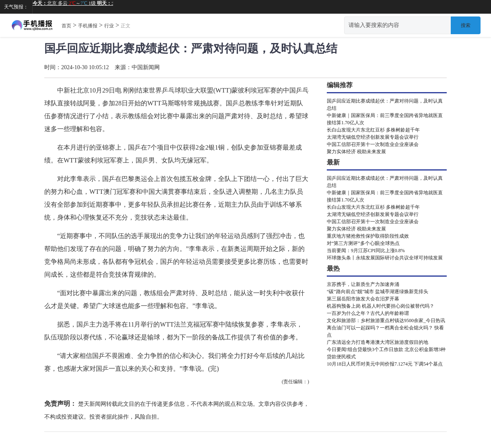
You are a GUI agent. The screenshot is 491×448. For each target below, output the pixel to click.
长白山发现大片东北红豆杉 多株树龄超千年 (373, 130)
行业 (109, 26)
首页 (66, 26)
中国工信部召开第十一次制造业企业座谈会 (373, 144)
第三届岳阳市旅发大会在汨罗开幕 (363, 299)
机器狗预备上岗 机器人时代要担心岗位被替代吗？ (381, 306)
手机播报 (88, 26)
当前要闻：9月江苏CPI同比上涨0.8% (366, 251)
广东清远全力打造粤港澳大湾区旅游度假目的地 (378, 342)
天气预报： (16, 7)
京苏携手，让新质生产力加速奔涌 (363, 284)
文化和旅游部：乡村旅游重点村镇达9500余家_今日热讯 (386, 321)
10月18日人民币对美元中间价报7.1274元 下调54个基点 (385, 364)
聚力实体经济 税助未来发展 (356, 152)
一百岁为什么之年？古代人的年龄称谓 (368, 313)
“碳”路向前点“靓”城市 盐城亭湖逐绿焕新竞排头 (378, 292)
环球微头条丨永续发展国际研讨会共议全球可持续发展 (385, 258)
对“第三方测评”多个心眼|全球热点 (363, 243)
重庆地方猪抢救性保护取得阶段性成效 (368, 236)
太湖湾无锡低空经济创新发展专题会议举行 (373, 137)
